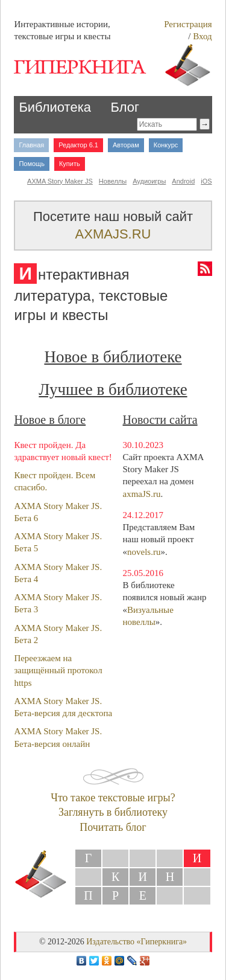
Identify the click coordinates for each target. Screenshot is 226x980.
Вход (202, 36)
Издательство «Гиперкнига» (137, 942)
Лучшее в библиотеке (113, 389)
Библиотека (55, 107)
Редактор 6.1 (78, 145)
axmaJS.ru (142, 494)
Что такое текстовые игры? (113, 798)
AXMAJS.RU (113, 234)
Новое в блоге (50, 420)
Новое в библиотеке (113, 357)
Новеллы (113, 181)
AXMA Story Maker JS (60, 181)
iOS (206, 181)
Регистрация (188, 24)
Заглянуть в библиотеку (113, 812)
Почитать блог (113, 827)
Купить (70, 164)
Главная (31, 145)
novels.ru (144, 552)
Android (183, 181)
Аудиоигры (149, 181)
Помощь (32, 164)
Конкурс (166, 145)
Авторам (126, 145)
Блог (125, 107)
